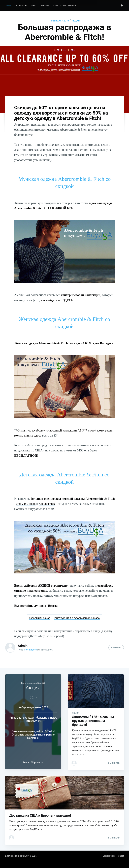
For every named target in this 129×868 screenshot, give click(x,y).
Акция (76, 21)
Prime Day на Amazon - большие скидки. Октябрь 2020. (33, 717)
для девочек (47, 504)
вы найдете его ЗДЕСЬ (57, 300)
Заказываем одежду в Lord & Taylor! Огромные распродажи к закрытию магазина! (33, 733)
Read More (116, 648)
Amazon (45, 6)
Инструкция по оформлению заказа (77, 618)
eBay (34, 6)
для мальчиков (26, 504)
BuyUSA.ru (22, 6)
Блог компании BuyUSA (17, 856)
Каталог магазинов (65, 6)
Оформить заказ (40, 618)
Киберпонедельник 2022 (33, 705)
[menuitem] (22, 6)
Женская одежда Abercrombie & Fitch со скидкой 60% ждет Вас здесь (64, 343)
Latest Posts (109, 856)
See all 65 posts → (33, 762)
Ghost (121, 856)
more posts (30, 650)
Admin (23, 646)
